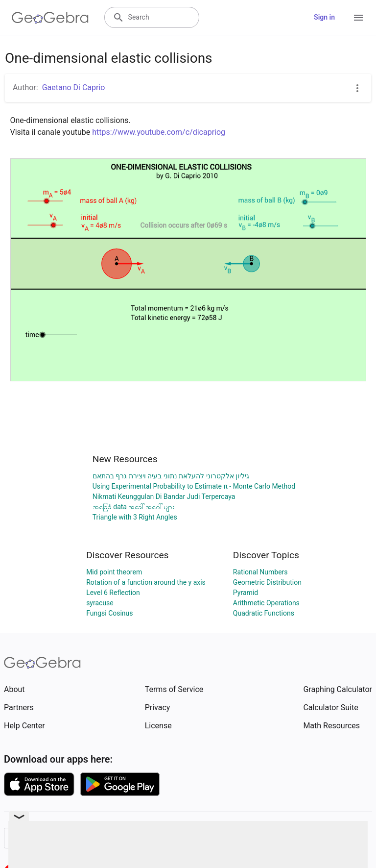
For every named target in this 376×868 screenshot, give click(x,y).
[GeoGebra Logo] (50, 18)
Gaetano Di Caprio (74, 87)
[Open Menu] (358, 18)
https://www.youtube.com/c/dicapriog (159, 132)
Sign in (324, 17)
